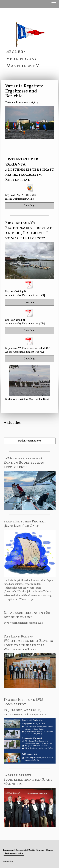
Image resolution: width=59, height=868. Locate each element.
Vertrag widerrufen (14, 853)
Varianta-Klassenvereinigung (22, 102)
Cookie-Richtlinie (36, 850)
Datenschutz (21, 850)
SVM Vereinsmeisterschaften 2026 (23, 623)
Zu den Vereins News (30, 441)
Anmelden (8, 861)
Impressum (9, 850)
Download (29, 206)
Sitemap (49, 850)
